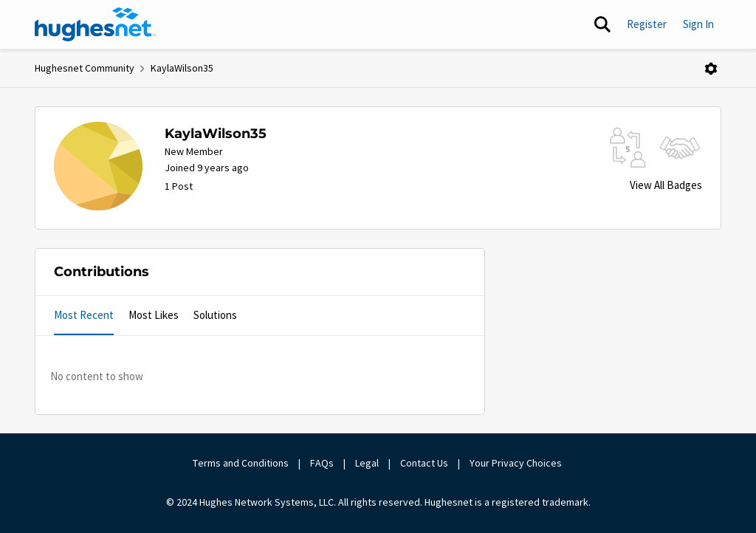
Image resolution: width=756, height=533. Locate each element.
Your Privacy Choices (517, 463)
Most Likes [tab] (154, 315)
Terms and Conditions (241, 463)
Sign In (698, 24)
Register (647, 24)
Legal (367, 463)
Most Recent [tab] (84, 315)
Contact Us (424, 463)
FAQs (322, 463)
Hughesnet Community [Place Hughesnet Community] (85, 68)
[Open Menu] (711, 69)
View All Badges (666, 185)
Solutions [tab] (215, 315)
